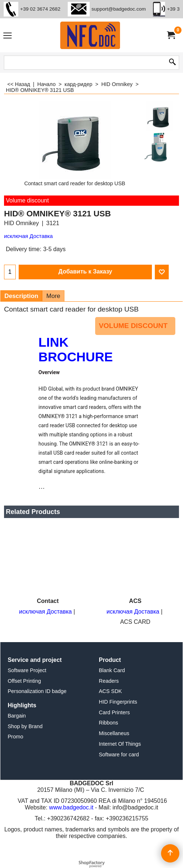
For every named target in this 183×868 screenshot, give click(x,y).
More (53, 296)
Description (21, 296)
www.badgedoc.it (71, 807)
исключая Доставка (28, 236)
